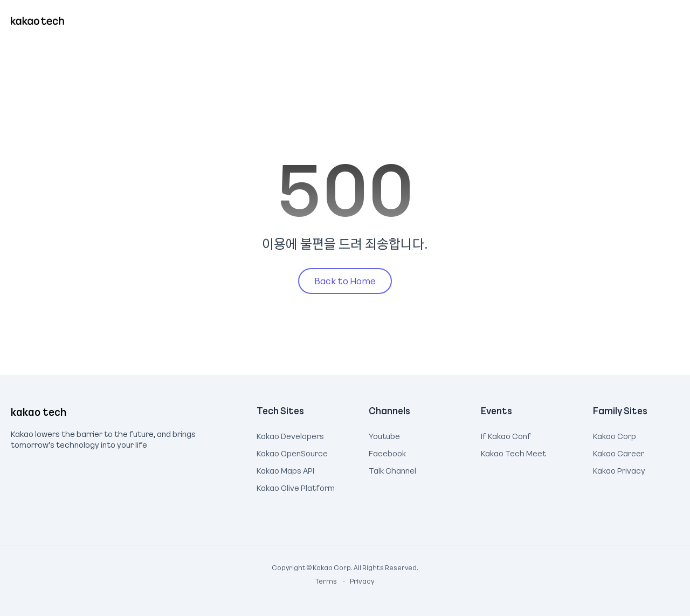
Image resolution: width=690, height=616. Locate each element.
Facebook (387, 452)
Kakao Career (619, 452)
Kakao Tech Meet (513, 452)
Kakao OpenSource (292, 452)
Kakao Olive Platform (296, 487)
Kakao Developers (290, 435)
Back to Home (345, 280)
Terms (327, 581)
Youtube (384, 435)
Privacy (356, 581)
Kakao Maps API (285, 469)
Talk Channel (392, 469)
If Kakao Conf (506, 435)
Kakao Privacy (619, 469)
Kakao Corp (615, 435)
